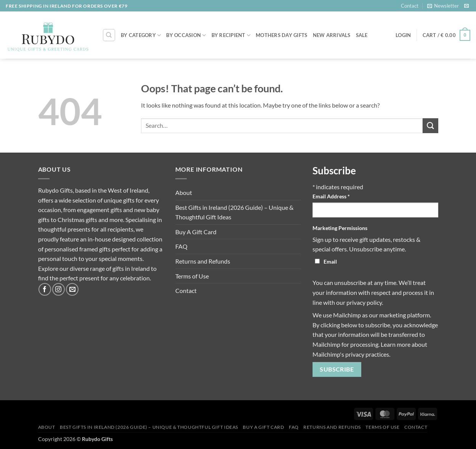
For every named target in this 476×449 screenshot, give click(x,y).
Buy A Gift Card (196, 232)
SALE (362, 35)
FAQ (181, 246)
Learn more (396, 344)
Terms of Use (192, 276)
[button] (443, 6)
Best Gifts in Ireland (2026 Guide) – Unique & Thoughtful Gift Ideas (234, 212)
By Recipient (231, 35)
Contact (410, 6)
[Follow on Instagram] (58, 289)
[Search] (109, 35)
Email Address (331, 196)
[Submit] (430, 126)
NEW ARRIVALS (332, 35)
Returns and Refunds (203, 261)
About (184, 192)
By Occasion (186, 35)
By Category (141, 35)
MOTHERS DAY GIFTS (281, 35)
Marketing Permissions (340, 228)
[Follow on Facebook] (45, 289)
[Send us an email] (466, 6)
